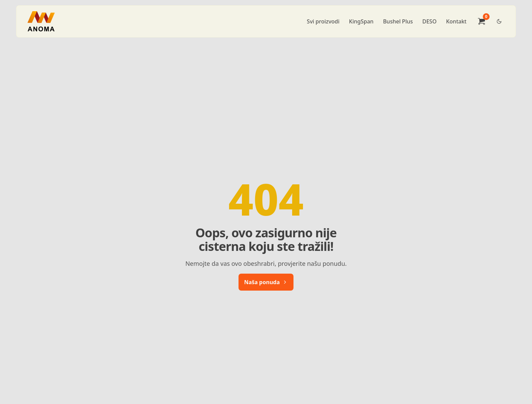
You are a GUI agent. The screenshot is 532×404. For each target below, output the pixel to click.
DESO (430, 21)
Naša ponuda (266, 282)
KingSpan (361, 21)
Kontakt (456, 21)
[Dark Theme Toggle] (499, 21)
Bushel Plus (398, 21)
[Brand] (41, 21)
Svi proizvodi (323, 21)
